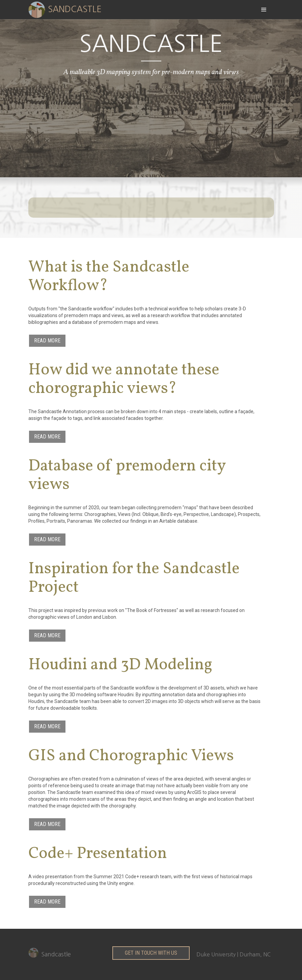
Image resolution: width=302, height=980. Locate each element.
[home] (70, 9)
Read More (47, 341)
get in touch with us (151, 953)
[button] (264, 10)
